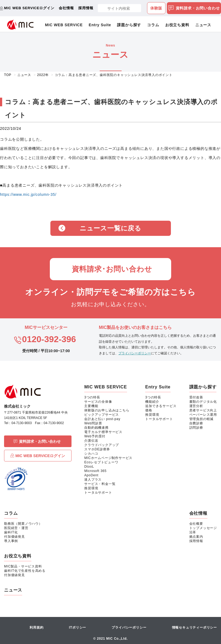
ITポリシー (78, 628)
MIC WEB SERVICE (64, 25)
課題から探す (129, 25)
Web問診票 (93, 423)
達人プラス (93, 480)
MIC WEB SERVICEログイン (29, 8)
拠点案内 (196, 537)
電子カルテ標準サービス (103, 432)
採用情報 (86, 8)
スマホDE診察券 (97, 449)
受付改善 (196, 397)
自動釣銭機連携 (96, 428)
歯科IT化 (11, 532)
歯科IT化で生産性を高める (25, 571)
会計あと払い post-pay (102, 419)
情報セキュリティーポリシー (194, 628)
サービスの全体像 (98, 402)
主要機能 (91, 406)
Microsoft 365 (95, 471)
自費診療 (196, 423)
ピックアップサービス (102, 415)
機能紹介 (152, 402)
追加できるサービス (161, 406)
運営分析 (196, 406)
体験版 (156, 8)
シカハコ (91, 454)
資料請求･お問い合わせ (112, 269)
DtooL (89, 467)
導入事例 (11, 541)
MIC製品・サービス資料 (23, 566)
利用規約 (36, 628)
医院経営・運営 (16, 528)
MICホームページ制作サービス (108, 458)
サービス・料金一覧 (100, 484)
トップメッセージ (203, 528)
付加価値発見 (14, 537)
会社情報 (66, 8)
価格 (149, 410)
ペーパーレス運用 (203, 415)
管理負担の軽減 (201, 419)
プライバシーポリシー (135, 353)
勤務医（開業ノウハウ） (23, 524)
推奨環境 (91, 488)
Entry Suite (100, 25)
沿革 (193, 532)
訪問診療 (196, 428)
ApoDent (91, 475)
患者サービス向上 (203, 410)
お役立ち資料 (177, 25)
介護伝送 (91, 441)
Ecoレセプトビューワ (101, 462)
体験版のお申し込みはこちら (107, 410)
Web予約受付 (95, 436)
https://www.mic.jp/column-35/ (28, 194)
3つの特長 (92, 397)
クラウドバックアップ (102, 445)
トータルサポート (98, 493)
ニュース (203, 25)
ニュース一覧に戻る (110, 228)
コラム (153, 25)
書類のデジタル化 (203, 402)
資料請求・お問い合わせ (194, 8)
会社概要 (196, 524)
